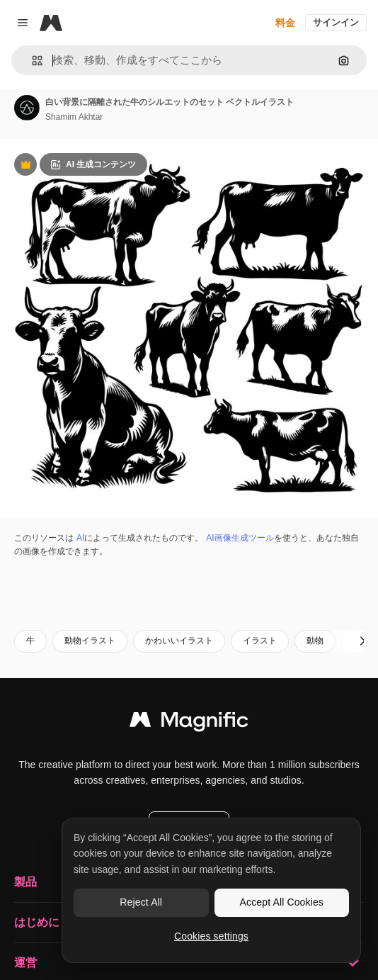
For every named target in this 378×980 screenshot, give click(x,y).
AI (80, 538)
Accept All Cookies (282, 902)
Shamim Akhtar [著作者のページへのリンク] (74, 117)
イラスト (260, 641)
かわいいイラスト (179, 641)
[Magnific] (51, 23)
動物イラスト (90, 641)
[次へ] (362, 641)
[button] (31, 61)
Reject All (141, 902)
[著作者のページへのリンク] (27, 108)
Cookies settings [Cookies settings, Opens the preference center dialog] (211, 936)
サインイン (336, 22)
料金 (285, 23)
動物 (315, 641)
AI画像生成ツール (240, 538)
